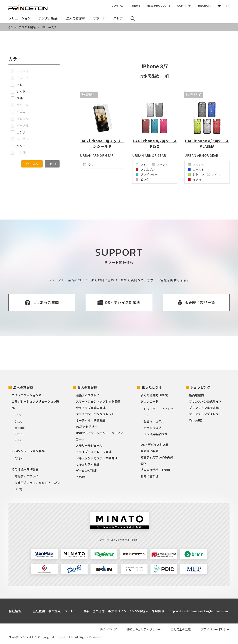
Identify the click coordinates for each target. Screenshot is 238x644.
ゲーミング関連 (86, 471)
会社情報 (15, 611)
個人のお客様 (87, 387)
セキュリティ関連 (88, 464)
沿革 (86, 611)
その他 (80, 477)
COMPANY (184, 6)
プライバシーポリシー (215, 629)
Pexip (19, 434)
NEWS (136, 6)
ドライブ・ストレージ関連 (94, 452)
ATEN (19, 458)
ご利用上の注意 (181, 629)
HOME (11, 27)
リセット (52, 164)
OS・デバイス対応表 (154, 445)
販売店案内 (196, 395)
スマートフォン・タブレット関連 (98, 401)
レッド (18, 91)
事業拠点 (55, 611)
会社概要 (39, 611)
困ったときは (152, 387)
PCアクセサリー (87, 427)
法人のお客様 (23, 387)
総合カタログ (152, 428)
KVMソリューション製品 (28, 451)
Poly (18, 415)
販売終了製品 (149, 451)
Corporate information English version (198, 611)
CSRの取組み (139, 611)
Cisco (18, 421)
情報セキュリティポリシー (144, 629)
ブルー (18, 98)
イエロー (20, 112)
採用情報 (158, 611)
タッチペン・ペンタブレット (95, 414)
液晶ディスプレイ (26, 476)
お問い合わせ (149, 476)
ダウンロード (149, 401)
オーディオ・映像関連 (91, 420)
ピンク (18, 132)
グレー (18, 85)
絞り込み (32, 164)
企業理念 (99, 611)
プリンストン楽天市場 (204, 408)
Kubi (18, 440)
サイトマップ (108, 629)
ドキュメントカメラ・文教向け (97, 458)
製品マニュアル (154, 421)
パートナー (72, 611)
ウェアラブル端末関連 (91, 408)
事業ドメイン (117, 611)
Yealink (20, 428)
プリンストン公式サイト (205, 401)
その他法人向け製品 (25, 469)
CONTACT (119, 6)
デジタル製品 (27, 27)
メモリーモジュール (89, 445)
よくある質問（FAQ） (155, 395)
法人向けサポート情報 (155, 470)
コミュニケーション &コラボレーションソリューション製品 (35, 401)
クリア (18, 146)
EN (228, 6)
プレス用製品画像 (155, 434)
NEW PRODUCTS (159, 6)
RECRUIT (205, 6)
